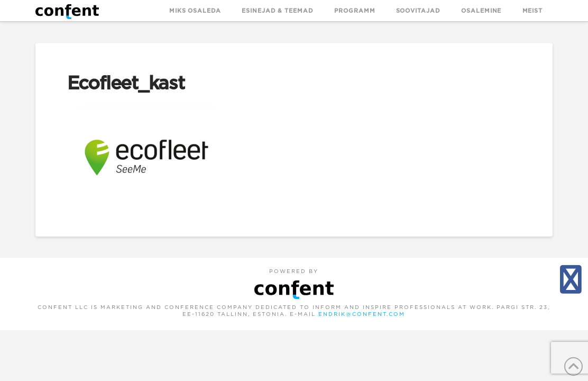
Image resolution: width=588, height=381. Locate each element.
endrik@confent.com (362, 314)
